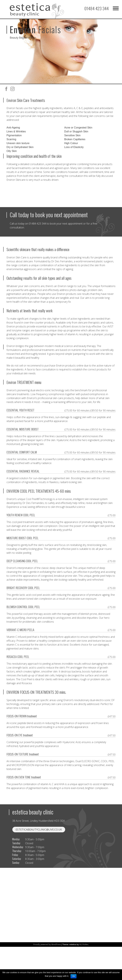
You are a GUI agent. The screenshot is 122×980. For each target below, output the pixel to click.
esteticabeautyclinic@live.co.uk (39, 855)
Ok (74, 976)
